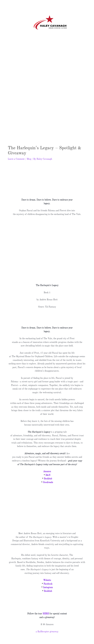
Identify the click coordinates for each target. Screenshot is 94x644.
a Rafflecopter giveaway (47, 626)
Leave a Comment (16, 154)
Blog (29, 154)
